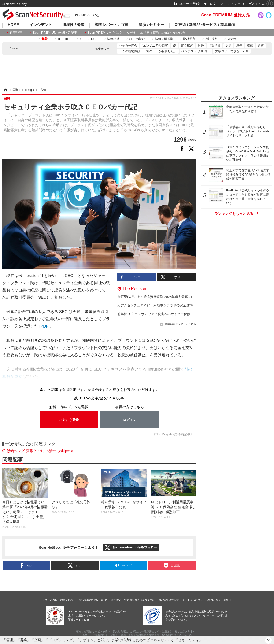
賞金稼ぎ (187, 46)
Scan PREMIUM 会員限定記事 (55, 33)
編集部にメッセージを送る (181, 324)
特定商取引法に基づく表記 (140, 600)
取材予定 (189, 39)
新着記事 (16, 33)
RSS (94, 39)
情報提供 (113, 39)
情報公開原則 (164, 39)
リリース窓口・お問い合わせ (59, 600)
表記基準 (211, 39)
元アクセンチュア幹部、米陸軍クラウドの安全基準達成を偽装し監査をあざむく (176, 305)
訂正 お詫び (137, 39)
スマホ (232, 39)
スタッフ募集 (221, 600)
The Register (135, 289)
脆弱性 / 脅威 (73, 25)
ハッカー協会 (128, 46)
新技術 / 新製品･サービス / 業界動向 (205, 25)
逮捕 (261, 46)
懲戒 (250, 46)
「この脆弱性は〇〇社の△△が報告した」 (148, 51)
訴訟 (201, 46)
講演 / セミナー (151, 25)
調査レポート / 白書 (111, 25)
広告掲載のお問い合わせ (93, 600)
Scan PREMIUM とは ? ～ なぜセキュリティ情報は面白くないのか (137, 33)
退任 (239, 46)
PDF (44, 326)
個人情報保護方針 (169, 600)
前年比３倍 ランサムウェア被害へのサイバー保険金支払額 (160, 314)
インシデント (41, 25)
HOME (13, 25)
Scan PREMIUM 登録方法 (226, 15)
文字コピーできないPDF (232, 51)
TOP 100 (63, 39)
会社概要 (116, 600)
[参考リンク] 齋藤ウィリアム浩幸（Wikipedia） (42, 451)
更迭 (228, 46)
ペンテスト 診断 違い (196, 51)
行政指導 (215, 46)
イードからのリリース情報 (198, 600)
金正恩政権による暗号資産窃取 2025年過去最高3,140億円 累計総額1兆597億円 (176, 297)
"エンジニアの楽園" (155, 46)
